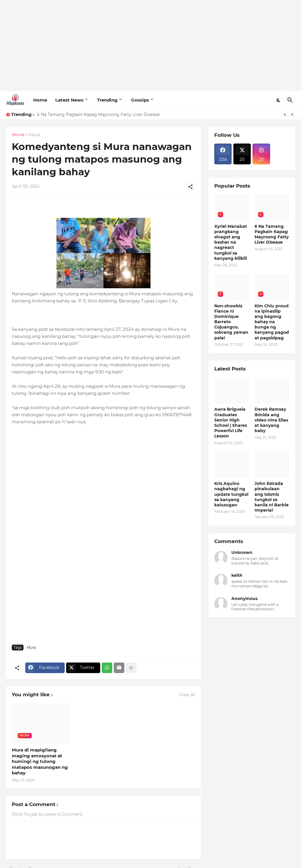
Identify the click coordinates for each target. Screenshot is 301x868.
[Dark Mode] (279, 100)
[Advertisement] (150, 45)
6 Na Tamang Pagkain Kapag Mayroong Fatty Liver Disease (98, 114)
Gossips (140, 100)
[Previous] (285, 114)
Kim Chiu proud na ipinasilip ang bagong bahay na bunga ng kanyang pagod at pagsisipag (272, 322)
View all (187, 695)
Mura (34, 135)
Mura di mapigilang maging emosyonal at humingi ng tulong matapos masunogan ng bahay (40, 761)
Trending (107, 100)
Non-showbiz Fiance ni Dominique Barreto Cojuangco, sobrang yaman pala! (231, 322)
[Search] (290, 100)
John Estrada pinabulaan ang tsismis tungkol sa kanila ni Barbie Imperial (272, 497)
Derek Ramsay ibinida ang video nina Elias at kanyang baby (271, 420)
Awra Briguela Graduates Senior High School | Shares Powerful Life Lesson (231, 423)
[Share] (190, 187)
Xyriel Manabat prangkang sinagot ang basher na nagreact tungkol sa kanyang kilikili (231, 242)
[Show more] (131, 668)
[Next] (292, 114)
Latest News (69, 100)
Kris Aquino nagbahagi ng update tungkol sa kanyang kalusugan (231, 494)
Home (40, 100)
